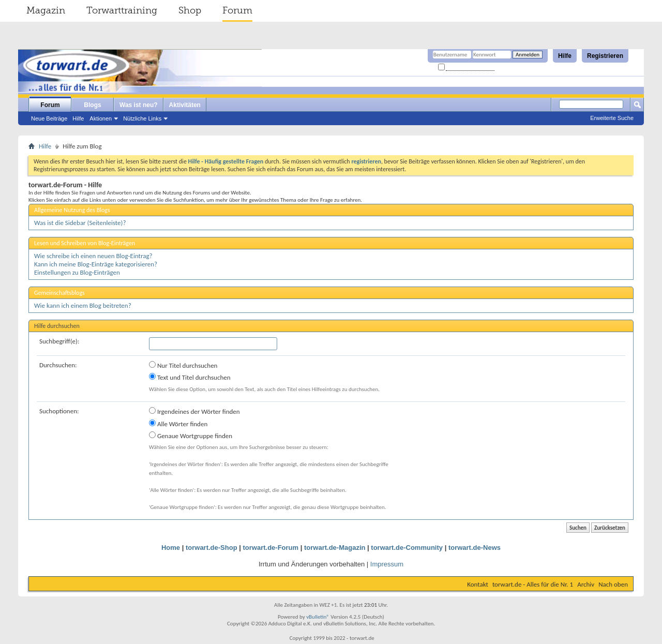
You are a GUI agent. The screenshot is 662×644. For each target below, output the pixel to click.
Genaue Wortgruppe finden (191, 436)
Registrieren (605, 56)
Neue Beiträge (49, 118)
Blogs (92, 105)
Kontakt (478, 584)
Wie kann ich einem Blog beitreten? (83, 305)
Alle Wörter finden (178, 424)
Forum (237, 10)
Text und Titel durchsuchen (190, 377)
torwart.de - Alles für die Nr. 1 (533, 584)
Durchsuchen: (58, 365)
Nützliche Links (142, 118)
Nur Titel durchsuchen (183, 365)
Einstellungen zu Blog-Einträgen (77, 272)
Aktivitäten (185, 105)
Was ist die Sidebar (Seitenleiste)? (80, 223)
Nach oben (613, 584)
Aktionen (101, 118)
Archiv (586, 584)
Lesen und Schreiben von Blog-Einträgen (85, 243)
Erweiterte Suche (612, 118)
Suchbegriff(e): (59, 341)
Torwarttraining (122, 10)
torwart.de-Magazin (335, 548)
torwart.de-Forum (271, 548)
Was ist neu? (139, 105)
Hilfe (565, 56)
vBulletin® (318, 617)
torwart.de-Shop (212, 548)
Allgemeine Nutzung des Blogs (72, 210)
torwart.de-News (475, 548)
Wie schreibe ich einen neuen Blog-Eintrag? (93, 256)
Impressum (387, 564)
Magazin (46, 10)
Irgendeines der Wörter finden (194, 411)
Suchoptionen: (59, 411)
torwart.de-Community (407, 548)
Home (171, 548)
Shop (190, 10)
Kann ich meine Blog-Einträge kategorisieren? (96, 264)
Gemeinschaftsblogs (59, 293)
